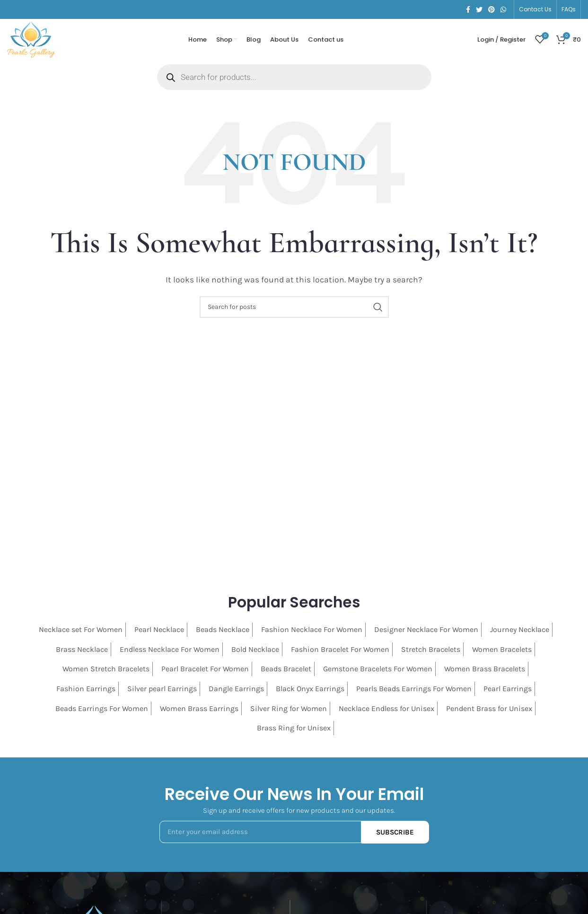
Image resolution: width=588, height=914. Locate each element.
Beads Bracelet (286, 670)
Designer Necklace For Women (426, 631)
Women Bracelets (502, 651)
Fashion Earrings (86, 690)
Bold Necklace (255, 651)
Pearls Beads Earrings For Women (414, 690)
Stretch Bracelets (431, 651)
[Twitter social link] (479, 9)
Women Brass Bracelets (485, 670)
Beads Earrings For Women (102, 709)
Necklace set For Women (81, 631)
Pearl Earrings (508, 690)
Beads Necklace (223, 631)
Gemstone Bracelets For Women (378, 670)
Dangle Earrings (236, 690)
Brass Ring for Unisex (294, 729)
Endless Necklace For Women (170, 651)
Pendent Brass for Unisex (489, 709)
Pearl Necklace (159, 631)
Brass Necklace (82, 651)
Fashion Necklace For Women (312, 631)
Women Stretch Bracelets (106, 670)
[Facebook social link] (468, 9)
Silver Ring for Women (289, 709)
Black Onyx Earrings (310, 690)
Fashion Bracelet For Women (340, 651)
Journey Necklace (520, 631)
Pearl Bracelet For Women (205, 670)
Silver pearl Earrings (162, 690)
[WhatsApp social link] (503, 9)
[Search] (294, 308)
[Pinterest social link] (491, 9)
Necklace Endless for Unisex (386, 709)
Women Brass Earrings (199, 709)
